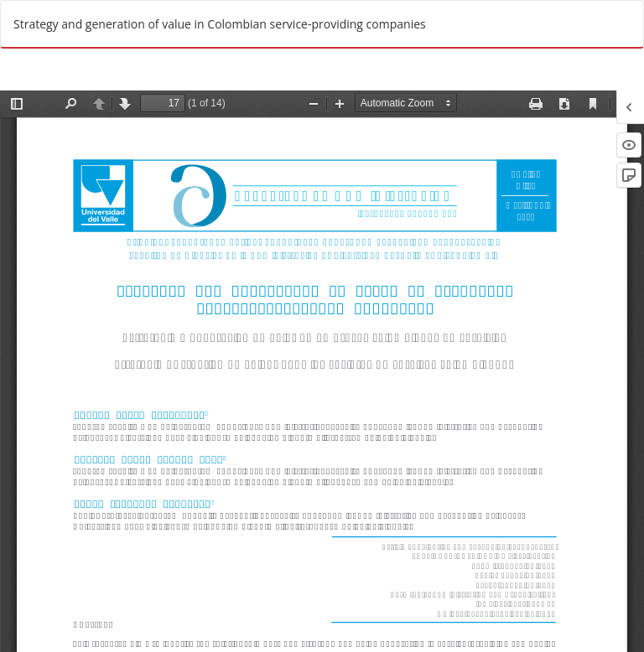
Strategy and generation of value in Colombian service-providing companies (220, 24)
